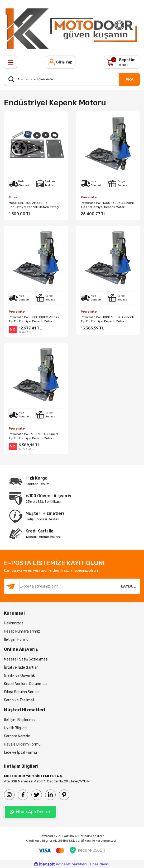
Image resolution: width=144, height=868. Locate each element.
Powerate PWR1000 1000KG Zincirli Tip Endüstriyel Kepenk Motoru (107, 319)
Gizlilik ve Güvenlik (19, 676)
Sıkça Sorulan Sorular (22, 692)
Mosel (13, 197)
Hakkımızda (14, 623)
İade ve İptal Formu (20, 753)
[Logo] (72, 28)
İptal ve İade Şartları (21, 667)
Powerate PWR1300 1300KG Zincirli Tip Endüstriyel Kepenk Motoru (107, 205)
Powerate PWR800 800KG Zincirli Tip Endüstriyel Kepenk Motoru (34, 319)
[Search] (72, 79)
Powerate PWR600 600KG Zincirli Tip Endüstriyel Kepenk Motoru (34, 436)
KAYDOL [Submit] (128, 586)
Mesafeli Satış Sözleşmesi (26, 659)
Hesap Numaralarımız (22, 631)
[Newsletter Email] (60, 586)
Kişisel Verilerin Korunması (26, 684)
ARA (129, 79)
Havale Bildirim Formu (22, 744)
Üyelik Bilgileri (15, 728)
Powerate (89, 197)
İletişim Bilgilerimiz (20, 720)
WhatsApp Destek (30, 812)
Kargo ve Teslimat (19, 700)
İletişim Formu (16, 640)
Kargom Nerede (17, 736)
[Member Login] (61, 62)
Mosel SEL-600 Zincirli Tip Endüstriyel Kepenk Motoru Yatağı (34, 205)
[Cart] (122, 62)
